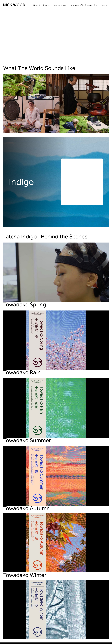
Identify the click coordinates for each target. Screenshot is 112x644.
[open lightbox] (56, 98)
